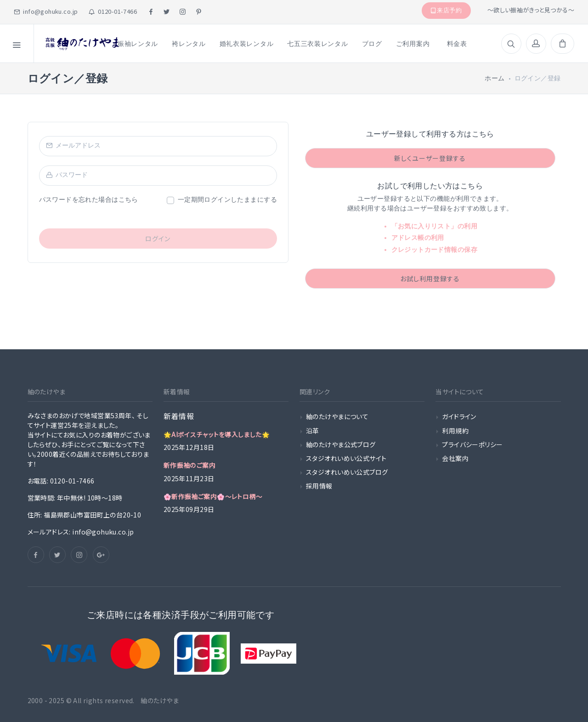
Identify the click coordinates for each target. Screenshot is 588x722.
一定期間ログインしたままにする (227, 200)
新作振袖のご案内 (189, 465)
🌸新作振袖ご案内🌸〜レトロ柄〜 (213, 496)
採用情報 (319, 486)
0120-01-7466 (113, 11)
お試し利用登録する (430, 279)
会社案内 (455, 458)
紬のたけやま (158, 700)
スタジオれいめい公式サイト (346, 458)
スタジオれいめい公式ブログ (347, 472)
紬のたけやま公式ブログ (341, 444)
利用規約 (455, 431)
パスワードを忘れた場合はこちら (89, 200)
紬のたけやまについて (337, 416)
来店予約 (447, 10)
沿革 (313, 431)
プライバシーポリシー (472, 444)
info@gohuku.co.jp (46, 11)
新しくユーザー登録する (430, 158)
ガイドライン (459, 416)
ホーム (495, 78)
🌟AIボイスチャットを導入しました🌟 (217, 434)
